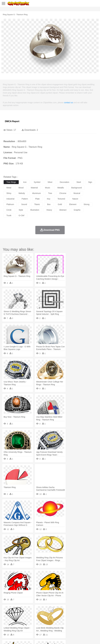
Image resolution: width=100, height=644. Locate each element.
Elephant (73, 614)
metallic (61, 188)
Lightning (82, 610)
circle (9, 210)
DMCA (41, 638)
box (49, 204)
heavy (49, 210)
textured (61, 199)
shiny (9, 193)
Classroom (37, 622)
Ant (13, 614)
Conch (43, 610)
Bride (25, 618)
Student (15, 622)
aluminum (36, 193)
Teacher (23, 622)
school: (6, 622)
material (34, 188)
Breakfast (14, 626)
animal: (6, 614)
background (76, 188)
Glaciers (67, 610)
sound (24, 204)
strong (87, 204)
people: (6, 618)
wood (21, 188)
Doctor (58, 618)
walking (75, 618)
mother (39, 618)
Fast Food (42, 626)
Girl (93, 618)
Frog (85, 614)
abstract (63, 210)
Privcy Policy (23, 638)
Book (29, 622)
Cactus (36, 610)
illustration (35, 210)
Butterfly (30, 614)
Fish (80, 614)
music (48, 188)
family (32, 618)
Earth (49, 610)
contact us (68, 103)
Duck (60, 614)
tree (50, 193)
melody (22, 193)
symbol (37, 182)
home (83, 618)
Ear (64, 618)
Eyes (69, 618)
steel (79, 182)
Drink (35, 626)
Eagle (66, 614)
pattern (25, 199)
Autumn (21, 610)
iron (25, 182)
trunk (9, 215)
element (73, 204)
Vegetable (80, 626)
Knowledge (87, 622)
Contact (33, 638)
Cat (36, 614)
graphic (77, 210)
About (5, 638)
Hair (88, 618)
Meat (55, 626)
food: (6, 626)
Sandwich (63, 626)
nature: (6, 609)
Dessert (28, 626)
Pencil (54, 622)
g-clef (21, 215)
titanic (37, 204)
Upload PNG (52, 638)
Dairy (21, 626)
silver (50, 182)
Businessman (48, 618)
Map (79, 622)
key (49, 199)
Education (62, 622)
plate (37, 199)
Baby (20, 618)
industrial (10, 199)
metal (9, 188)
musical (77, 193)
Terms (13, 638)
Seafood (71, 626)
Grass (75, 610)
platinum (10, 204)
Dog (54, 614)
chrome (63, 193)
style (21, 210)
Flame (60, 610)
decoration (65, 182)
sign (90, 182)
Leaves (28, 610)
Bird (23, 614)
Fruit (50, 626)
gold (60, 204)
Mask (14, 618)
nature (75, 199)
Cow (49, 614)
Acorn (14, 610)
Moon (90, 610)
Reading (46, 622)
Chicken (42, 614)
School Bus (72, 622)
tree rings (11, 182)
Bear (18, 614)
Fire (54, 610)
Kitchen (89, 626)
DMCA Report (12, 121)
